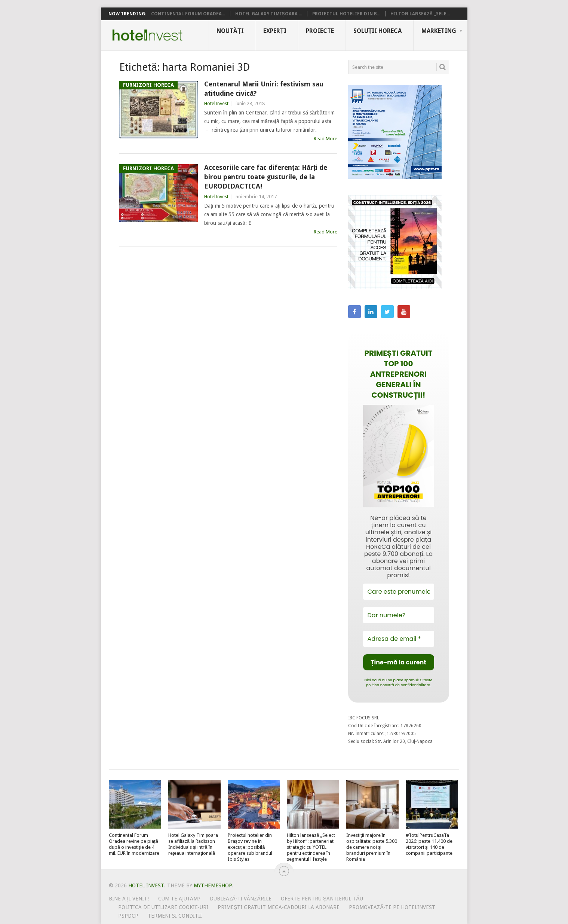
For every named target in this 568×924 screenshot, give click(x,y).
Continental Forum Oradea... (188, 14)
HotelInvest (216, 103)
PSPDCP (128, 916)
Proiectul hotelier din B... (346, 14)
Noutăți (230, 31)
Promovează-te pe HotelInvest (392, 907)
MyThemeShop (213, 885)
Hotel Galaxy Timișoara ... (269, 14)
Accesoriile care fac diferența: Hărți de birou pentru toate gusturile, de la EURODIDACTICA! (266, 177)
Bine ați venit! (129, 899)
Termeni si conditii (175, 916)
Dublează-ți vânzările (241, 899)
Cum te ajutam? (179, 899)
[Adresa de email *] (399, 639)
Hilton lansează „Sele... (420, 14)
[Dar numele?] (399, 615)
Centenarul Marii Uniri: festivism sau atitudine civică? (264, 89)
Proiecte (320, 31)
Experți (275, 31)
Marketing (439, 31)
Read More (326, 139)
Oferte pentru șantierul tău (322, 899)
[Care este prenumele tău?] (399, 592)
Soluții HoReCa (378, 31)
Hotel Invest (147, 35)
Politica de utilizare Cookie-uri (163, 907)
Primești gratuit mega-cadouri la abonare (279, 907)
